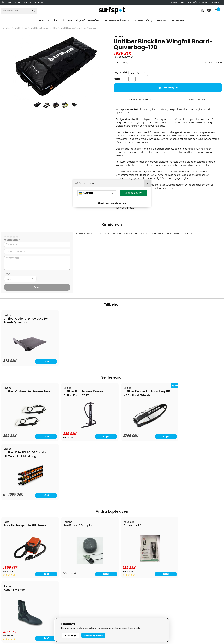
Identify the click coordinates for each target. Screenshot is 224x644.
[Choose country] (97, 193)
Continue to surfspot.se (112, 203)
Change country (134, 193)
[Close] (148, 183)
